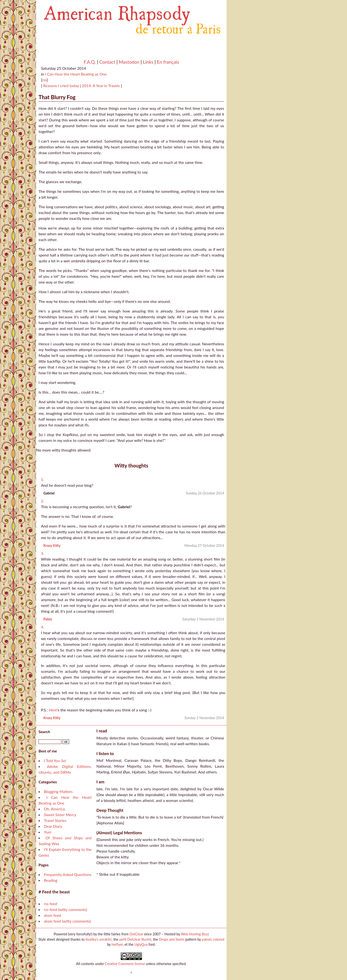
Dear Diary (53, 826)
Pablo (48, 619)
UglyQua (141, 944)
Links (148, 62)
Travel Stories (55, 820)
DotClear (136, 934)
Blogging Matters (58, 791)
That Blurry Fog (57, 97)
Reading (51, 880)
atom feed (52, 915)
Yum (48, 832)
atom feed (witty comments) (67, 921)
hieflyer (117, 944)
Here (53, 710)
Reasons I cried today (61, 86)
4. (43, 627)
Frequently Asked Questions (68, 874)
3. (43, 553)
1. (43, 479)
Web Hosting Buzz (195, 934)
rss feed (50, 904)
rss (44, 80)
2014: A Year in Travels (101, 86)
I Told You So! (55, 761)
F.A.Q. (90, 62)
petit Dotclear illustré (135, 939)
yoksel (207, 939)
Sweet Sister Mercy (60, 815)
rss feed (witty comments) (65, 909)
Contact (107, 62)
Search (44, 732)
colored (219, 939)
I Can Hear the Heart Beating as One (76, 74)
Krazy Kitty (52, 546)
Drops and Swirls (172, 939)
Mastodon (129, 62)
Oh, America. (55, 809)
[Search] (50, 742)
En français (168, 62)
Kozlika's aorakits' (99, 939)
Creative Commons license (125, 964)
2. (43, 501)
